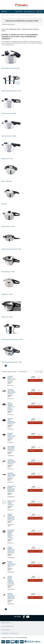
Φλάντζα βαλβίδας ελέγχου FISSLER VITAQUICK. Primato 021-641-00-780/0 (11, 580)
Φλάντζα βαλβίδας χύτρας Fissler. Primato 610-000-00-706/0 (11, 550)
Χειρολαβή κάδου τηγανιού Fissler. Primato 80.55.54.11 (11, 462)
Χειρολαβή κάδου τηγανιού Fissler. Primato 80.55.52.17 (11, 475)
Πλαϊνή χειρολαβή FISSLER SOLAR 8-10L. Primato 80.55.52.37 (11, 406)
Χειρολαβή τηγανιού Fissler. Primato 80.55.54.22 (11, 378)
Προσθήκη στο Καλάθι (35, 380)
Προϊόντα (13, 16)
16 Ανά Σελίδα (23, 372)
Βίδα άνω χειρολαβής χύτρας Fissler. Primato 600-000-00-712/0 (11, 596)
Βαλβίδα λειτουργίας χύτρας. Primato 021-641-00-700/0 (12, 564)
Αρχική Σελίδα (5, 16)
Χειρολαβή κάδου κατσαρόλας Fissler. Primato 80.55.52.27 (11, 421)
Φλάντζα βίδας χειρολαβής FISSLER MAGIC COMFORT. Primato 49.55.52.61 (11, 534)
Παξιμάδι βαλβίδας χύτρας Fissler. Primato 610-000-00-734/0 (11, 517)
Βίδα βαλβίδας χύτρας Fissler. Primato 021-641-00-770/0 (11, 448)
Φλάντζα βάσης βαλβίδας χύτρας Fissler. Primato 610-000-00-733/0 (11, 489)
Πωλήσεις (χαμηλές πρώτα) (10, 372)
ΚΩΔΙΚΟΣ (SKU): (10, 383)
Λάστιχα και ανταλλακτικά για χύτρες (26, 16)
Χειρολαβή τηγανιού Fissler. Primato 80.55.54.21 (11, 435)
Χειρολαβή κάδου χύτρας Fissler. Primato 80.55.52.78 (11, 392)
